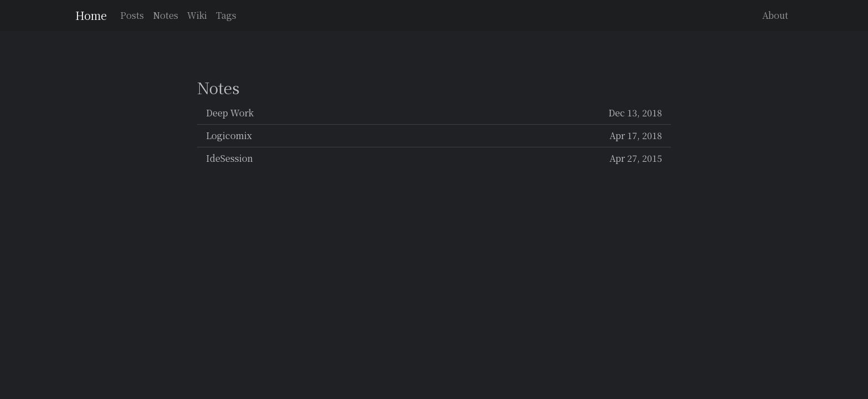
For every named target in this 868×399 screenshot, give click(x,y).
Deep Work (434, 113)
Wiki (197, 15)
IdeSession (434, 158)
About (775, 15)
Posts (132, 15)
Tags (226, 15)
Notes (166, 15)
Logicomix (434, 136)
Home (91, 15)
